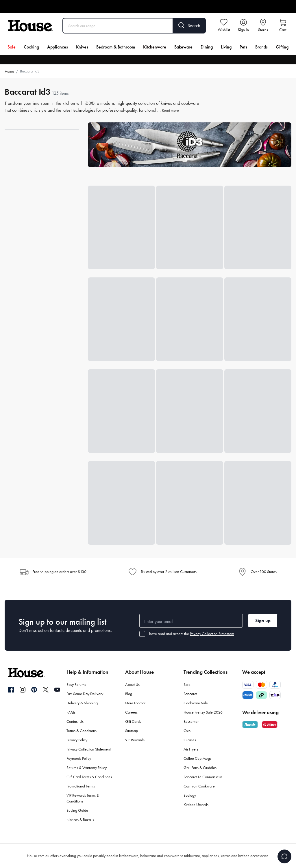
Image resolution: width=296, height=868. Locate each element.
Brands (261, 47)
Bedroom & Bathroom (116, 47)
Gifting (282, 47)
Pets (243, 47)
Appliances (58, 47)
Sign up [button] (263, 620)
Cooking (31, 47)
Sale (12, 47)
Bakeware (183, 47)
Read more (170, 110)
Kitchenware (155, 47)
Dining (207, 47)
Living (226, 47)
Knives (82, 47)
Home (9, 71)
